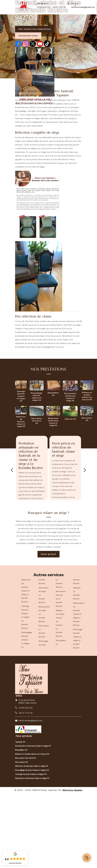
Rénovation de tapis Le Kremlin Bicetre (43, 595)
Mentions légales (73, 790)
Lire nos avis (15, 863)
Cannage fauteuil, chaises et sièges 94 (31, 774)
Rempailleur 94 (21, 750)
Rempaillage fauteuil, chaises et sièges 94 (32, 770)
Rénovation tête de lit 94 (25, 758)
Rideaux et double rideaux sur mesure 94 (32, 754)
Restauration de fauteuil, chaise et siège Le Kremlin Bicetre (78, 614)
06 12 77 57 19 (24, 713)
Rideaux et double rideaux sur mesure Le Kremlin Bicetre (60, 623)
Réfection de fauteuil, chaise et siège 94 (32, 766)
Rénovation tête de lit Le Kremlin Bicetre (60, 599)
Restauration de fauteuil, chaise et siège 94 (33, 746)
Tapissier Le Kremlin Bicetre (77, 593)
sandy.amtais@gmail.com (30, 721)
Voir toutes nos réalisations (35, 29)
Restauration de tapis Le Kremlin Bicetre (43, 614)
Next (85, 470)
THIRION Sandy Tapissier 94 (46, 790)
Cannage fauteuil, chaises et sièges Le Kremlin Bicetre (25, 617)
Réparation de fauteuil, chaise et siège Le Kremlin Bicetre (26, 591)
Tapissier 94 (20, 742)
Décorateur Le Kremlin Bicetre (43, 631)
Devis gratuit (48, 554)
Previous (12, 470)
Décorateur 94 (21, 762)
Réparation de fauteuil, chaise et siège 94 (32, 778)
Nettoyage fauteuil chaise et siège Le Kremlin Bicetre (78, 639)
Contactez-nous (28, 36)
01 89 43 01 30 (24, 708)
